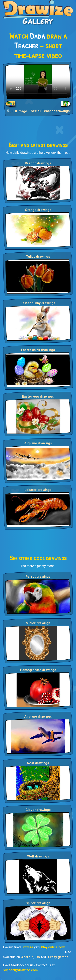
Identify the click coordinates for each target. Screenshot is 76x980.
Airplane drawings (38, 443)
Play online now (53, 947)
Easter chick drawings (38, 350)
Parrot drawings (38, 577)
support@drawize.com (20, 970)
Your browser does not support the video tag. (38, 81)
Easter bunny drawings (38, 303)
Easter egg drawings (38, 396)
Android (27, 957)
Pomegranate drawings (38, 670)
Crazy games (58, 957)
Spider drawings (38, 903)
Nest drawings (38, 763)
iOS (37, 957)
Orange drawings (38, 210)
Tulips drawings (38, 257)
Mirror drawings (38, 623)
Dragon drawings (38, 163)
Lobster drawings (38, 490)
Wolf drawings (38, 856)
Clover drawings (38, 810)
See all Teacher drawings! (51, 111)
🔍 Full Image (17, 111)
